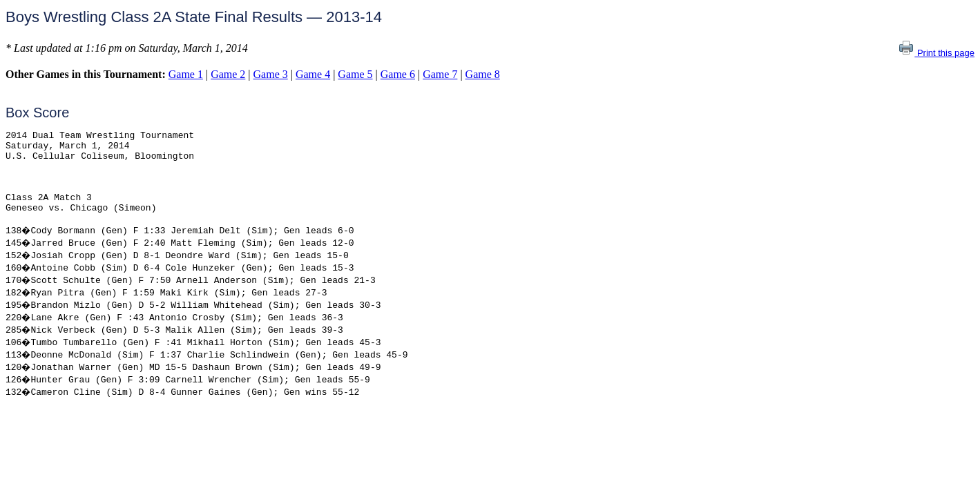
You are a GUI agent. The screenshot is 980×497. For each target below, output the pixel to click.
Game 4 (313, 74)
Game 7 (440, 74)
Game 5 (355, 74)
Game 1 (186, 74)
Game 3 (271, 74)
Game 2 (228, 74)
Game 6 (398, 74)
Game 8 (483, 74)
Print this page (936, 53)
